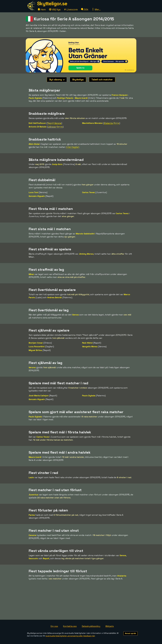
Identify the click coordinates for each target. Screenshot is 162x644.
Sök (85, 9)
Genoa (75, 315)
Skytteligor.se (52, 4)
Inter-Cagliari (73, 147)
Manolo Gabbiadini (85, 234)
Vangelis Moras (90, 346)
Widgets (110, 626)
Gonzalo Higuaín (37, 196)
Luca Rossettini (37, 346)
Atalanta (122, 576)
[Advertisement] (81, 602)
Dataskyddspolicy (91, 626)
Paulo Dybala (35, 98)
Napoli (46, 558)
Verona (32, 367)
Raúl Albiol (87, 343)
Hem (42, 9)
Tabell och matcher (102, 80)
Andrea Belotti (55, 297)
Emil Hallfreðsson (37, 123)
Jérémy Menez (86, 254)
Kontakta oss (70, 626)
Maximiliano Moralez (92, 123)
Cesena (32, 535)
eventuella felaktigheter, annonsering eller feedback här (70, 636)
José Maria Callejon (39, 396)
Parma (32, 515)
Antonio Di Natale (38, 127)
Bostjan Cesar (36, 343)
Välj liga (55, 9)
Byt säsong (57, 80)
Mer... (96, 9)
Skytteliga (78, 80)
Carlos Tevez (89, 192)
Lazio (31, 477)
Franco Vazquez (120, 95)
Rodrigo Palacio (65, 98)
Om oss (54, 626)
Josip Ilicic (57, 164)
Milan (31, 274)
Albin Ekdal (34, 144)
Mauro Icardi (81, 98)
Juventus (33, 495)
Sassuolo (33, 558)
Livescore (71, 9)
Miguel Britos (35, 350)
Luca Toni (33, 192)
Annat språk (130, 633)
